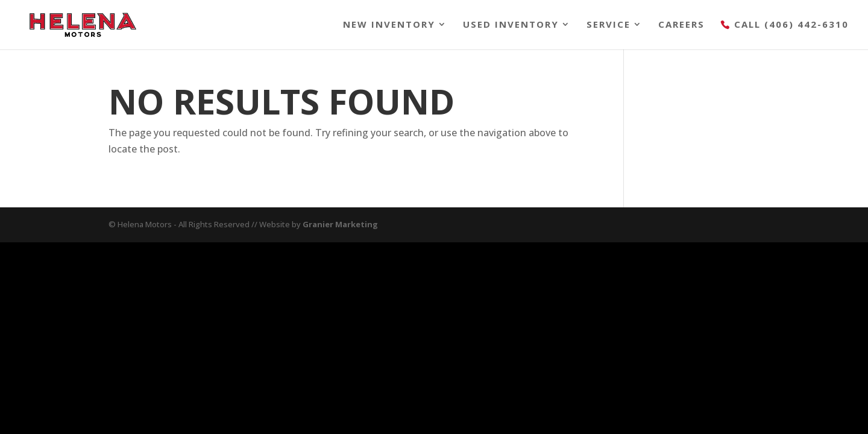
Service (609, 25)
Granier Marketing (340, 224)
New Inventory (389, 25)
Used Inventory (511, 25)
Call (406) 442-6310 (791, 25)
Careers (681, 25)
